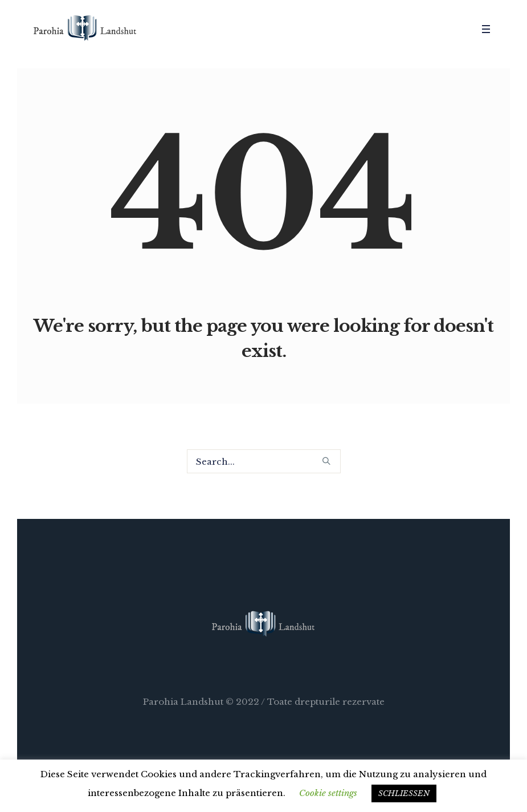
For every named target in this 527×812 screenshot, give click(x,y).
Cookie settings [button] (328, 793)
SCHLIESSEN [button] (404, 793)
